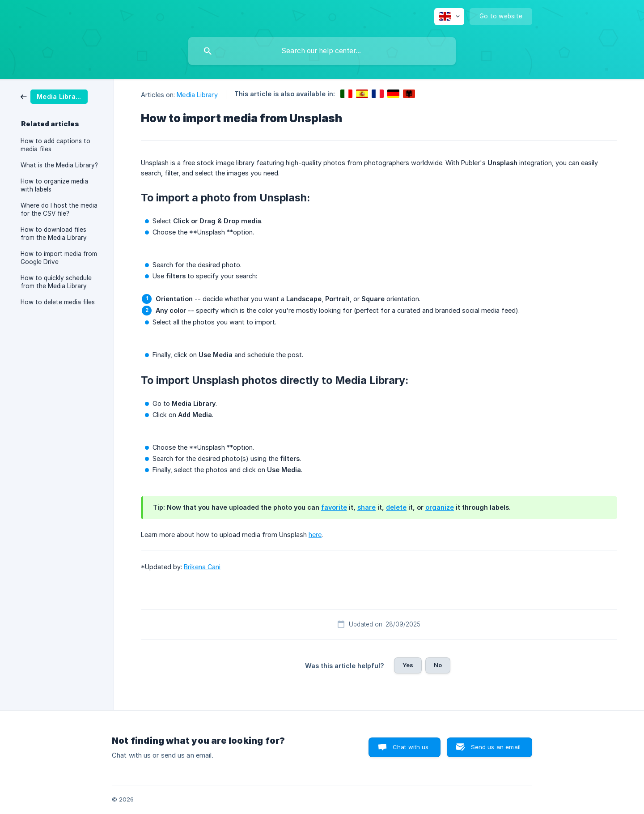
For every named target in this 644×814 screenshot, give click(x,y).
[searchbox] (322, 51)
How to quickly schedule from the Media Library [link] (56, 282)
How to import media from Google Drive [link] (59, 258)
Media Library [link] (197, 95)
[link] (54, 96)
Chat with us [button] (411, 747)
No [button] (438, 665)
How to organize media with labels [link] (54, 185)
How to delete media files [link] (58, 302)
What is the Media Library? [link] (59, 165)
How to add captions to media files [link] (55, 145)
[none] (449, 17)
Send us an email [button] (496, 747)
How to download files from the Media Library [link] (54, 234)
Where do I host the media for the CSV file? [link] (59, 209)
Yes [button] (408, 665)
